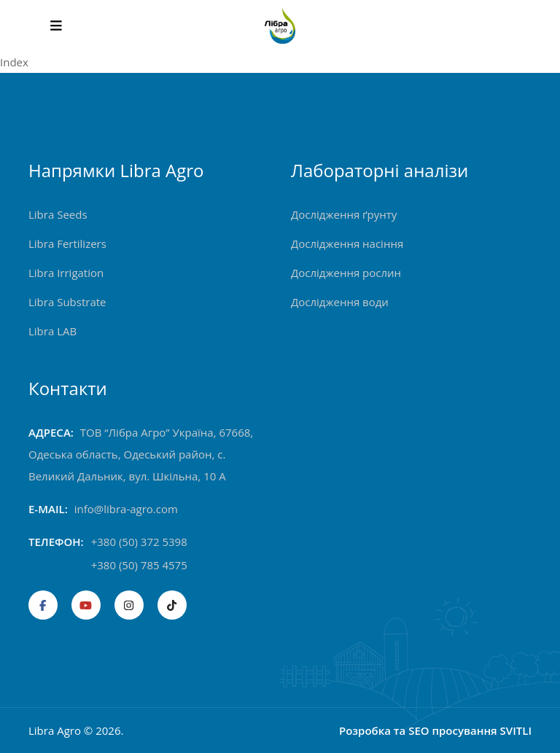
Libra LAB (52, 331)
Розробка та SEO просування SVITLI (435, 730)
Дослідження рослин (346, 273)
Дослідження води (340, 302)
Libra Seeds (58, 214)
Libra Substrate (67, 302)
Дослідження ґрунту (344, 214)
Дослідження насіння (347, 243)
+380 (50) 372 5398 (139, 542)
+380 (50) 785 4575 (139, 565)
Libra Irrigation (66, 273)
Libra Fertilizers (67, 243)
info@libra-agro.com (126, 509)
